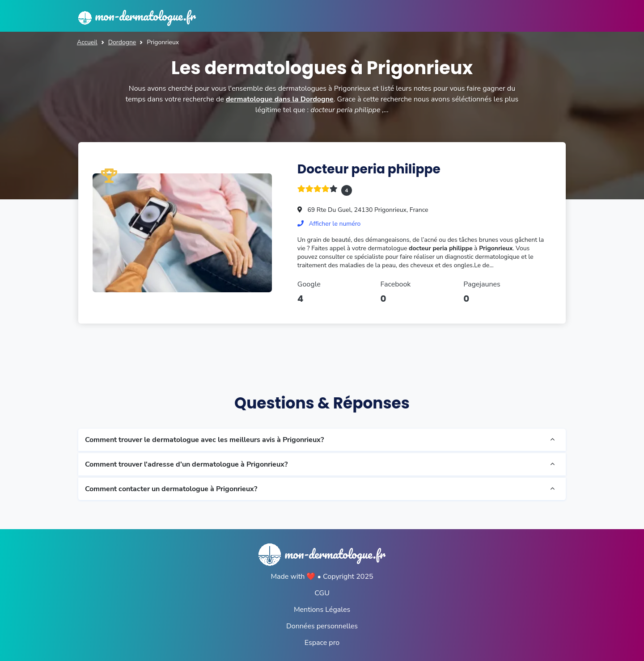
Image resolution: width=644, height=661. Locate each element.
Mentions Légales (322, 610)
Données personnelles (322, 626)
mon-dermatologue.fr (137, 16)
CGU (322, 593)
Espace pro (322, 643)
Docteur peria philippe (369, 169)
